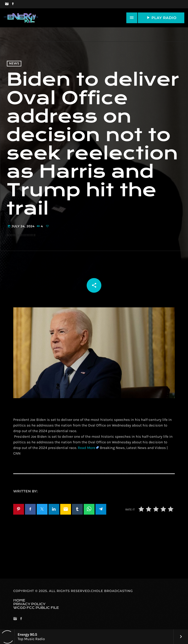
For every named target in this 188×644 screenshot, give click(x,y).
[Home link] (21, 18)
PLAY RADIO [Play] (161, 18)
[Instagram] (7, 4)
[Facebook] (13, 4)
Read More (87, 448)
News (14, 64)
